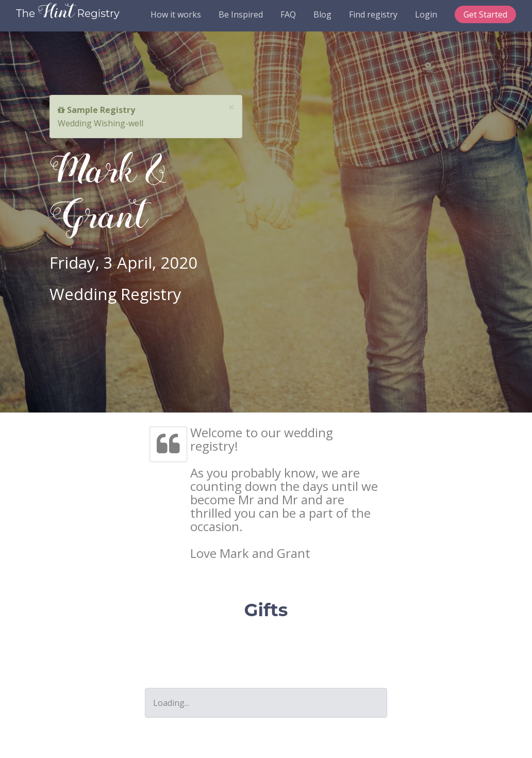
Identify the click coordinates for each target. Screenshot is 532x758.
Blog (322, 14)
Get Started (485, 14)
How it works (176, 14)
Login (426, 14)
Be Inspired (241, 14)
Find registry (373, 14)
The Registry (68, 13)
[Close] (231, 108)
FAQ (288, 14)
